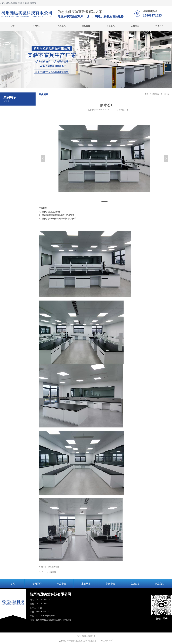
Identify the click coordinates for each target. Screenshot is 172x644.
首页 (146, 94)
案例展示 (156, 94)
